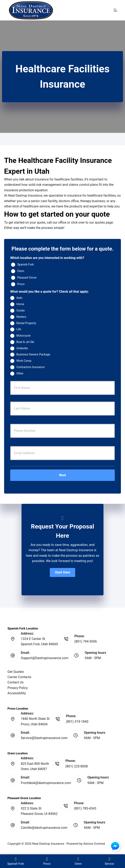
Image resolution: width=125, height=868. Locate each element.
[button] (62, 572)
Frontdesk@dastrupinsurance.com (46, 783)
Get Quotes (16, 672)
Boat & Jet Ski (25, 342)
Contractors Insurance (31, 367)
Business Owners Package (33, 354)
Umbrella (22, 348)
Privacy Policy (18, 688)
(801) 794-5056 (86, 641)
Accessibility (17, 693)
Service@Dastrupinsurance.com (44, 738)
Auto (19, 298)
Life (19, 329)
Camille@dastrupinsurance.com (44, 828)
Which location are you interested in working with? (49, 258)
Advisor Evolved (94, 844)
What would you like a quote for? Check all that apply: (51, 292)
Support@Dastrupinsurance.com (45, 658)
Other (20, 373)
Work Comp (24, 361)
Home (20, 304)
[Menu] (116, 10)
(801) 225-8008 (77, 766)
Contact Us (16, 682)
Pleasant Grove (27, 278)
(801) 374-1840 (77, 722)
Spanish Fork (26, 264)
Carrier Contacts (19, 677)
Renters (21, 317)
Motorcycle (23, 336)
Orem (21, 271)
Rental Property (26, 323)
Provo (21, 284)
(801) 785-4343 (85, 808)
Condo (21, 310)
